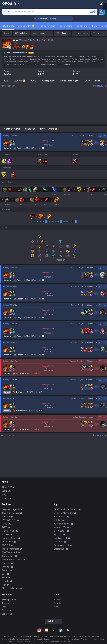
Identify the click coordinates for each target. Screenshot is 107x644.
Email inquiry (8, 610)
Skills (97, 81)
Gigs (4, 585)
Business (58, 600)
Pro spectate (82, 26)
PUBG (4, 524)
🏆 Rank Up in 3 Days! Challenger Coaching (49, 19)
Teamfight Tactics (10, 513)
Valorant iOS (59, 527)
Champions (8, 26)
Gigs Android (60, 531)
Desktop (6, 567)
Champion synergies (69, 81)
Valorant (6, 517)
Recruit (57, 607)
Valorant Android (62, 524)
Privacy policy (9, 600)
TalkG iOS (58, 542)
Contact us (7, 614)
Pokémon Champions (12, 560)
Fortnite (5, 534)
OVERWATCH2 (9, 520)
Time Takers (8, 556)
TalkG (4, 577)
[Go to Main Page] (7, 4)
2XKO (4, 527)
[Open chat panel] (105, 54)
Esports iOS (59, 549)
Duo (4, 574)
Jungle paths (48, 81)
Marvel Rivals (8, 531)
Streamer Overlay (10, 588)
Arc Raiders (7, 542)
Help (4, 607)
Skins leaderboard (46, 26)
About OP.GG (8, 487)
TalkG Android (60, 538)
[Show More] (16, 4)
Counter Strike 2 (9, 538)
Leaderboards (66, 26)
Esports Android (61, 545)
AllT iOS (57, 520)
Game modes (26, 26)
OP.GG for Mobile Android (65, 509)
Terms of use (8, 603)
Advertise (58, 603)
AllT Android (59, 517)
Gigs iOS (57, 534)
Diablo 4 (6, 563)
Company (6, 491)
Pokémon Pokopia (10, 549)
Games (5, 570)
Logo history (8, 498)
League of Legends (11, 509)
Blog (4, 494)
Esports (5, 581)
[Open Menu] (102, 4)
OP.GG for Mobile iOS (63, 513)
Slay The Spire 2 (9, 552)
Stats (95, 26)
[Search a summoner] (93, 12)
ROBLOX (6, 545)
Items (33, 81)
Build (6, 81)
